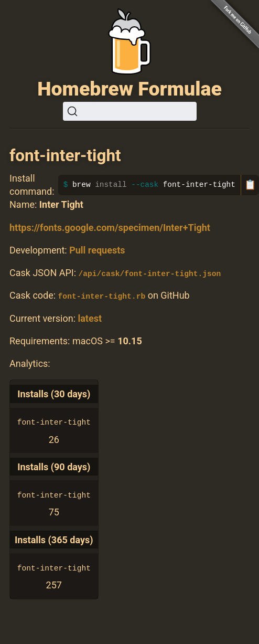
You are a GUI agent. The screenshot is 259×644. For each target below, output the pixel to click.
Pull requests (97, 250)
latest (90, 318)
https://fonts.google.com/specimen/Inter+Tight (110, 228)
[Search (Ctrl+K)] (130, 111)
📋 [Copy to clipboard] (250, 185)
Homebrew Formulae (129, 89)
